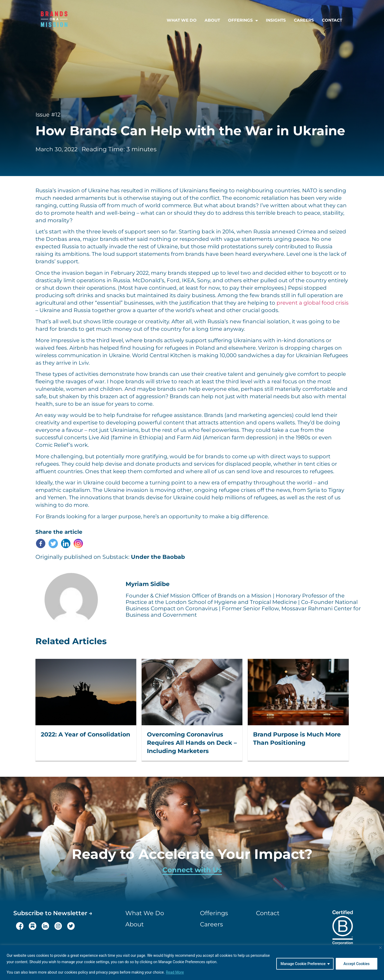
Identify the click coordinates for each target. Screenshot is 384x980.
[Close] (380, 948)
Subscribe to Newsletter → (53, 913)
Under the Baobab (158, 557)
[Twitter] (53, 543)
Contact (332, 20)
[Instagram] (78, 543)
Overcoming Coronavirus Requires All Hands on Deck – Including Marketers (192, 743)
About (212, 20)
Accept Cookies (357, 964)
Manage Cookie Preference (303, 964)
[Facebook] (41, 543)
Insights (276, 20)
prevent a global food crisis (313, 303)
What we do (182, 20)
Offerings (243, 20)
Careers (304, 20)
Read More (175, 972)
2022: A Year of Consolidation (85, 734)
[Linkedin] (66, 543)
